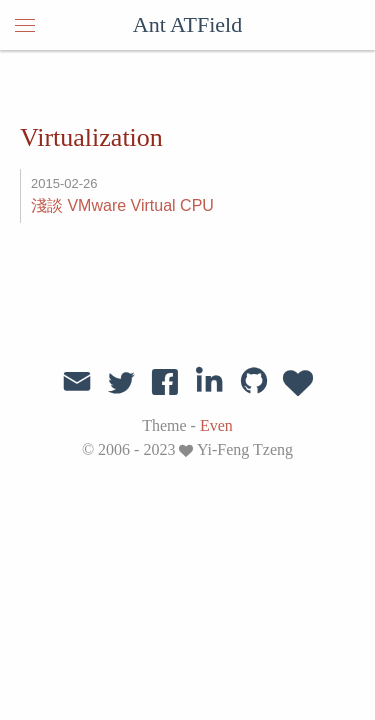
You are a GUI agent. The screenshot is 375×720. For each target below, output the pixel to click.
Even (216, 425)
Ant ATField (187, 24)
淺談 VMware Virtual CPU (122, 205)
